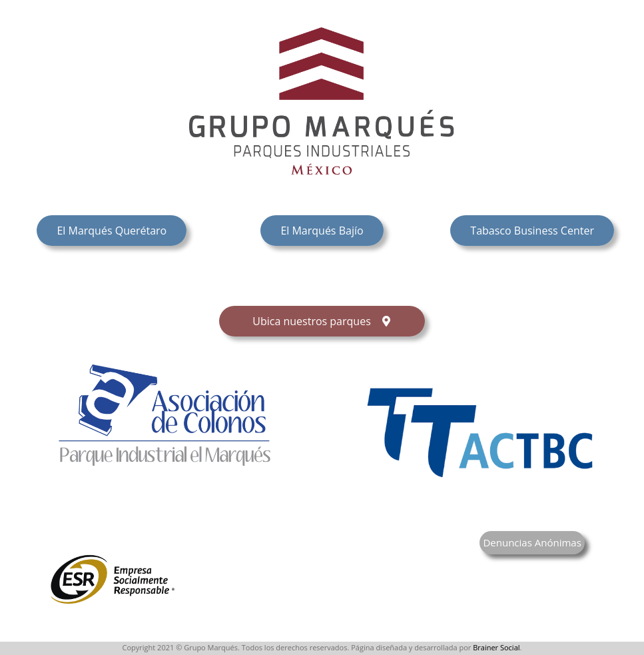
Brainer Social (496, 647)
